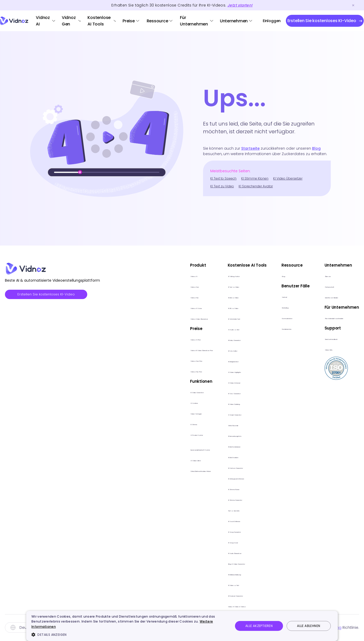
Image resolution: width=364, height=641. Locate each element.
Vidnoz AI (43, 21)
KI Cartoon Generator (228, 467)
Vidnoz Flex (141, 297)
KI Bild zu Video (221, 297)
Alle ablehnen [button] (309, 626)
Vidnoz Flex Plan (145, 371)
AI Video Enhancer (225, 382)
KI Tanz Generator (224, 393)
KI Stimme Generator (227, 499)
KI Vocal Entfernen (225, 521)
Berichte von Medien (336, 297)
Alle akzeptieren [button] (259, 626)
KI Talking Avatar (223, 276)
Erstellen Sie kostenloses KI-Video (49, 295)
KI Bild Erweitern (221, 457)
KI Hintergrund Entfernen (230, 478)
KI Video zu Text (222, 584)
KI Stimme (139, 424)
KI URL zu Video (221, 308)
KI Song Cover (221, 542)
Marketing (280, 307)
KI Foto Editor (219, 350)
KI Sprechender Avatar (256, 186)
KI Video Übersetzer (288, 178)
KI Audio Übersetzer (225, 553)
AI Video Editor (144, 460)
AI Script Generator (225, 414)
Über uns (325, 276)
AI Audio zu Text (222, 329)
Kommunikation (285, 318)
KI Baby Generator (225, 339)
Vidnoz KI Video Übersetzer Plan (161, 350)
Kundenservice (285, 328)
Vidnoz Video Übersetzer (154, 318)
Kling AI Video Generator (231, 563)
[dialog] (182, 626)
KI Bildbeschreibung (226, 574)
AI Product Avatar (147, 434)
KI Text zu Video (222, 186)
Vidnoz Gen (69, 21)
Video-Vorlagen (146, 413)
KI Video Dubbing (224, 403)
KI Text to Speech (223, 178)
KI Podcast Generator (228, 595)
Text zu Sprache (223, 510)
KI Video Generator (149, 392)
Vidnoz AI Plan (144, 339)
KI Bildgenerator (222, 361)
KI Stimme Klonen (255, 178)
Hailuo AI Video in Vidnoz (231, 606)
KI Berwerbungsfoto (226, 435)
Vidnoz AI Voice (145, 308)
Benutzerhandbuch (335, 338)
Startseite (250, 148)
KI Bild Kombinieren (225, 446)
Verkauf (278, 296)
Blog (316, 148)
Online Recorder (223, 425)
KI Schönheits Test (225, 318)
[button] (129, 635)
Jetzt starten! (240, 5)
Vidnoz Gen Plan (146, 360)
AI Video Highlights (225, 371)
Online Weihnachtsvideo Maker (160, 470)
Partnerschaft (329, 286)
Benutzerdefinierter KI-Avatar (158, 449)
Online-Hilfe (327, 349)
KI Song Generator (225, 531)
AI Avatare (140, 402)
